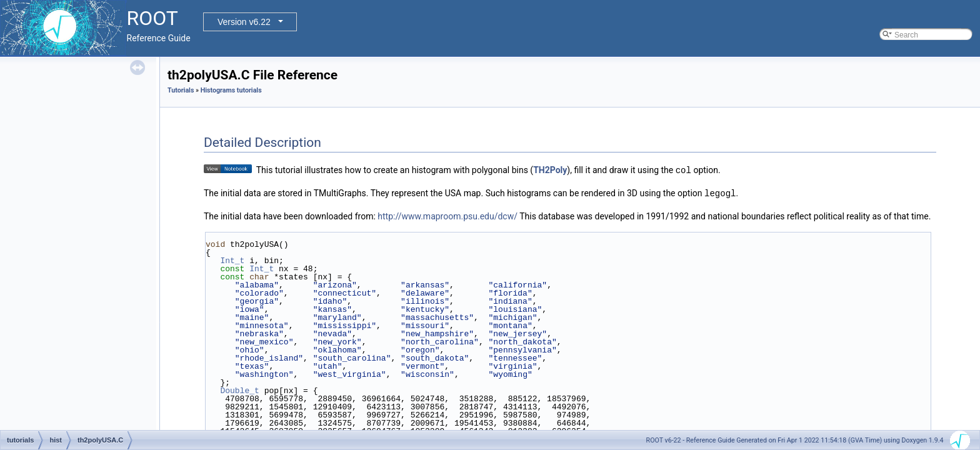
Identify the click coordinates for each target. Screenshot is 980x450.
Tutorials (181, 90)
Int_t (232, 259)
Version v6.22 (244, 22)
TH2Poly (550, 170)
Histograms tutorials (231, 90)
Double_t (239, 389)
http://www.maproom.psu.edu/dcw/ (447, 215)
